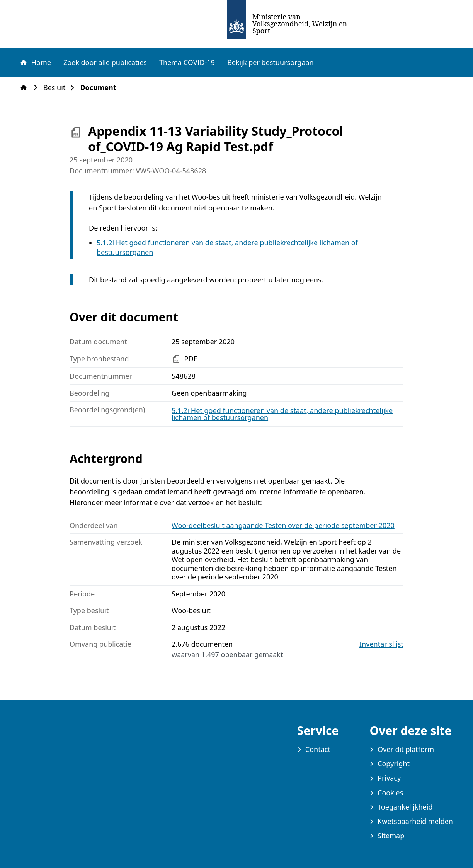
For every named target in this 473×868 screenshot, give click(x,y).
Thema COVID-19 (187, 62)
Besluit (57, 88)
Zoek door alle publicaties (105, 62)
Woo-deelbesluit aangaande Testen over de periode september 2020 (283, 525)
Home (35, 62)
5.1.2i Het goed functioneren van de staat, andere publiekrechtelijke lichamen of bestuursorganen (282, 414)
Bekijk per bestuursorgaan (271, 62)
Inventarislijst (381, 644)
